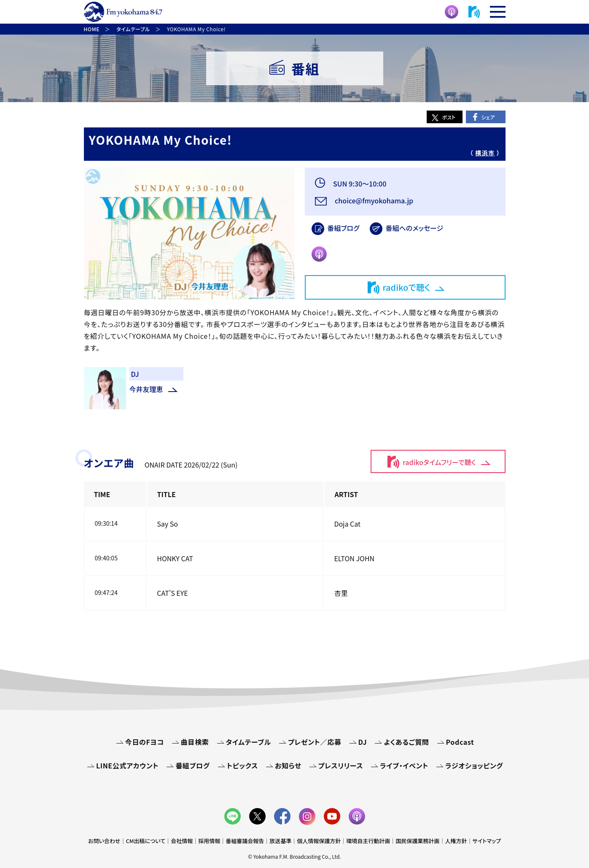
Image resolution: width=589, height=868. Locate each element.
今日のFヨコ (145, 742)
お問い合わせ (104, 841)
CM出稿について (145, 841)
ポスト (449, 117)
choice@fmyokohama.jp (374, 200)
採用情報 (209, 841)
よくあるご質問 (406, 742)
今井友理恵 (146, 389)
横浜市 (485, 153)
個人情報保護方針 (319, 841)
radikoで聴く (407, 287)
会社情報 (182, 841)
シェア (488, 117)
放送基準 (280, 841)
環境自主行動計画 (368, 841)
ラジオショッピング (474, 765)
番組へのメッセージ (415, 228)
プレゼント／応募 (315, 742)
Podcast (460, 742)
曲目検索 (195, 742)
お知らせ (288, 765)
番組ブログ (344, 228)
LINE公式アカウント (127, 765)
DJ (363, 742)
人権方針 (456, 841)
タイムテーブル (249, 742)
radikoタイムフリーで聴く (439, 462)
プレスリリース (341, 765)
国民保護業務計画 (417, 841)
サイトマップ (487, 841)
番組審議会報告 (245, 841)
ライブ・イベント (404, 765)
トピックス (242, 765)
